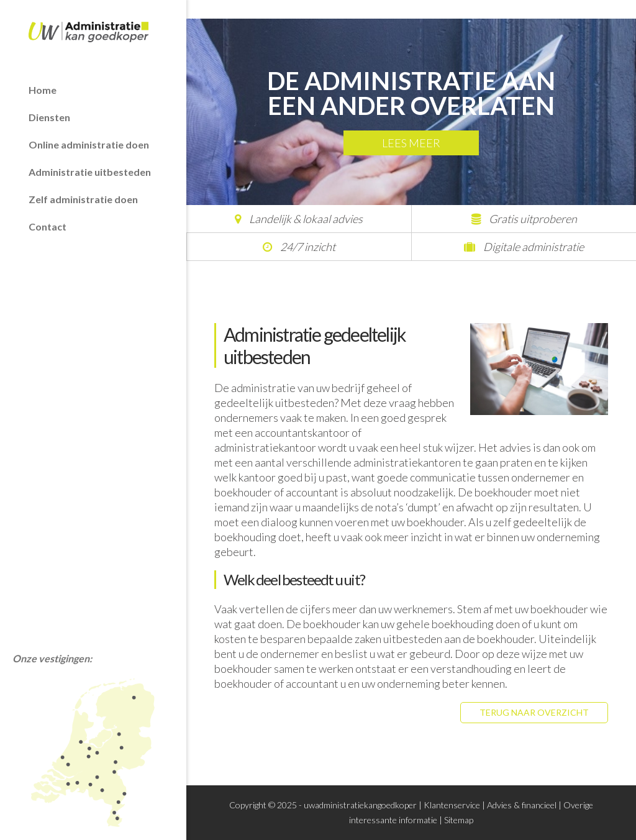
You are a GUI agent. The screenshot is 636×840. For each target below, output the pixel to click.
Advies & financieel (522, 805)
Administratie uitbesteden (90, 172)
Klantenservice (452, 805)
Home (43, 90)
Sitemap (459, 820)
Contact (48, 226)
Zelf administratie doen (83, 199)
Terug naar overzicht (534, 712)
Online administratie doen (89, 144)
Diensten (49, 117)
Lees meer (411, 143)
